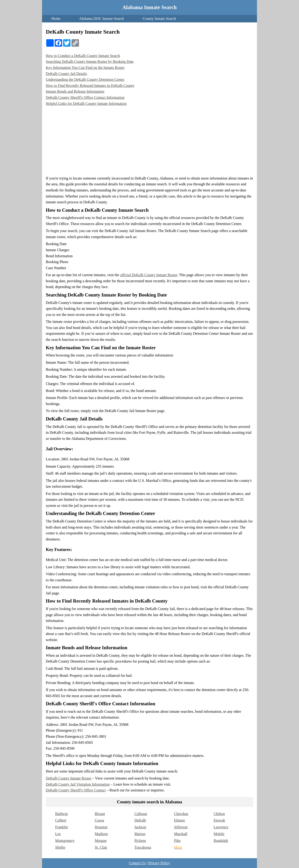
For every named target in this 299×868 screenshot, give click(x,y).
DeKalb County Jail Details (66, 74)
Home (56, 19)
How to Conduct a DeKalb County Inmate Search (83, 56)
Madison (101, 834)
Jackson (140, 827)
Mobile (219, 834)
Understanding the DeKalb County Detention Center (85, 79)
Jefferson (181, 827)
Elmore (180, 820)
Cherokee (181, 814)
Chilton (219, 814)
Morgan (101, 841)
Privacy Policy (159, 863)
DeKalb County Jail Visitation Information (78, 784)
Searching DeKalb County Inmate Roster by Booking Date (90, 62)
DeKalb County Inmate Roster (69, 778)
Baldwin (61, 814)
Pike (177, 841)
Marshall (181, 834)
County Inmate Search (159, 19)
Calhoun (141, 814)
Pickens (140, 841)
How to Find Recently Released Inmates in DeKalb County (90, 86)
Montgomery (65, 841)
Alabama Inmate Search (149, 7)
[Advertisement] (149, 140)
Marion (140, 834)
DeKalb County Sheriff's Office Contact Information (85, 97)
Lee (58, 834)
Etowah (219, 820)
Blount (100, 814)
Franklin (61, 827)
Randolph (221, 841)
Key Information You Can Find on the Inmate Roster (85, 68)
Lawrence (221, 827)
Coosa (100, 820)
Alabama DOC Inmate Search (101, 19)
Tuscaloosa (143, 847)
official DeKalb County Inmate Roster (149, 275)
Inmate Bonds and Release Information (75, 91)
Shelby (60, 847)
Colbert (61, 820)
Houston (101, 827)
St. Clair (101, 847)
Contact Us (137, 863)
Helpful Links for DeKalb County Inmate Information (86, 104)
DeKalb (140, 820)
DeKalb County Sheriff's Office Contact (76, 790)
